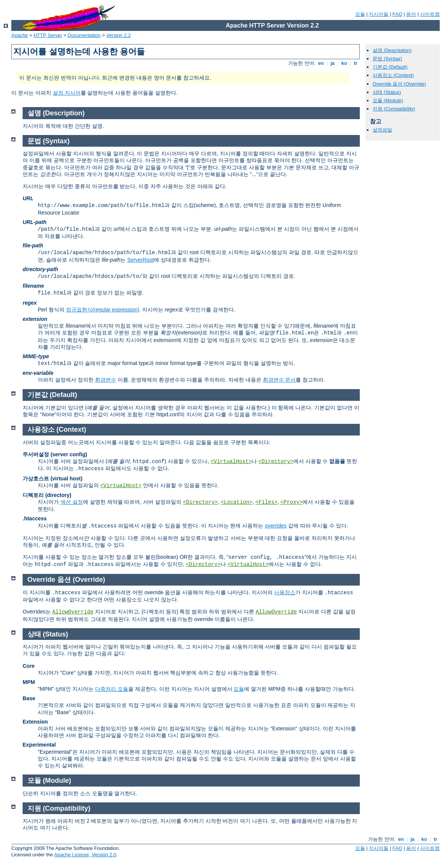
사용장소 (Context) (393, 75)
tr (356, 63)
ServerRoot (140, 260)
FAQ (397, 14)
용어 (411, 14)
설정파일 (382, 130)
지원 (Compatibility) (394, 109)
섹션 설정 (72, 502)
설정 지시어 (67, 93)
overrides (276, 526)
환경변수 (106, 380)
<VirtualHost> (231, 462)
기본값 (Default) (390, 67)
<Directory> (276, 462)
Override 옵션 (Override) (399, 84)
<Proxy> (292, 502)
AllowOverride (73, 612)
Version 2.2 (119, 35)
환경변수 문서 (279, 380)
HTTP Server (48, 35)
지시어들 (379, 14)
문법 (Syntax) (387, 59)
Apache (20, 35)
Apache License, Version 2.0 (85, 855)
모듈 (360, 14)
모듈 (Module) (388, 100)
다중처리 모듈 (112, 689)
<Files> (266, 502)
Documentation (84, 35)
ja (333, 63)
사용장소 (285, 592)
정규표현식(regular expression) (103, 310)
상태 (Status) (387, 92)
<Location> (236, 502)
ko (344, 63)
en (321, 63)
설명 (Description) (392, 50)
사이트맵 (430, 14)
